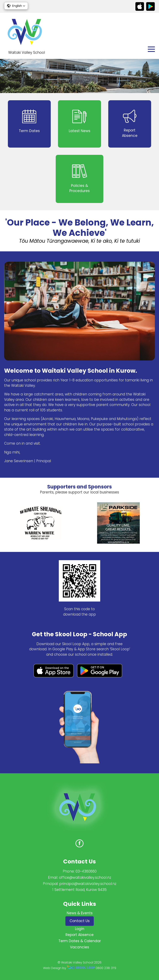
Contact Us (80, 921)
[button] (16, 6)
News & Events (80, 913)
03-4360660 (86, 871)
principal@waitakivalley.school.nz (88, 884)
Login (80, 929)
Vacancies (79, 947)
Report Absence (79, 935)
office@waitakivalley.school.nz (85, 877)
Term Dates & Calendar (80, 941)
